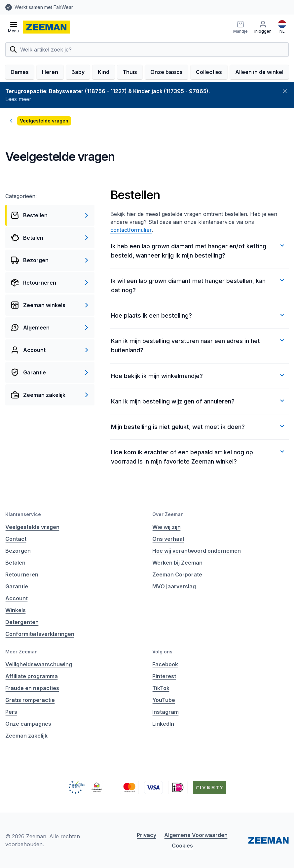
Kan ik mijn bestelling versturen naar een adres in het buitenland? (199, 345)
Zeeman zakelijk (26, 736)
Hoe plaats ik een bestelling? (199, 315)
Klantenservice (23, 514)
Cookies (182, 846)
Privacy (147, 835)
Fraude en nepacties (32, 688)
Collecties (209, 72)
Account (17, 598)
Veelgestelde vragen (32, 527)
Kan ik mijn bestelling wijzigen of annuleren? (199, 401)
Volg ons (162, 652)
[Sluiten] (285, 91)
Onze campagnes (28, 724)
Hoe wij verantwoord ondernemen (197, 551)
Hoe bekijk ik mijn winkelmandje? (199, 375)
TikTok (161, 688)
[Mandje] (240, 27)
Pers (11, 712)
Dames (20, 72)
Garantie (17, 586)
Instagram (165, 712)
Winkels (16, 610)
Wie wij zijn (166, 527)
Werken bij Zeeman (177, 563)
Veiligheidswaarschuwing (39, 664)
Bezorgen (18, 551)
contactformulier (131, 230)
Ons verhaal (168, 539)
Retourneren (22, 574)
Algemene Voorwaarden (196, 835)
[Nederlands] (282, 27)
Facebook (165, 664)
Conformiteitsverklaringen (40, 634)
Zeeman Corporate (177, 574)
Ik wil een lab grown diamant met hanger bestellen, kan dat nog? (199, 285)
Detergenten (22, 622)
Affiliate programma (32, 676)
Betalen (15, 563)
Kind (104, 72)
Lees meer (18, 99)
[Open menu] (13, 27)
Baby (78, 72)
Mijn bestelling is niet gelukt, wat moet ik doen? (199, 426)
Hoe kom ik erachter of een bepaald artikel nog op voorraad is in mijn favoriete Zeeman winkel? (199, 456)
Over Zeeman (168, 514)
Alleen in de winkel (259, 72)
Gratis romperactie (30, 700)
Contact (16, 539)
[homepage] (46, 27)
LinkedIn (163, 724)
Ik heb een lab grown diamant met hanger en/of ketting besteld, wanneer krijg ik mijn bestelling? (199, 250)
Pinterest (164, 676)
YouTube (164, 700)
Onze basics (166, 72)
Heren (50, 72)
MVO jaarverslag (174, 586)
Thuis (130, 72)
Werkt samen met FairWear (44, 7)
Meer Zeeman (21, 652)
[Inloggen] (263, 27)
